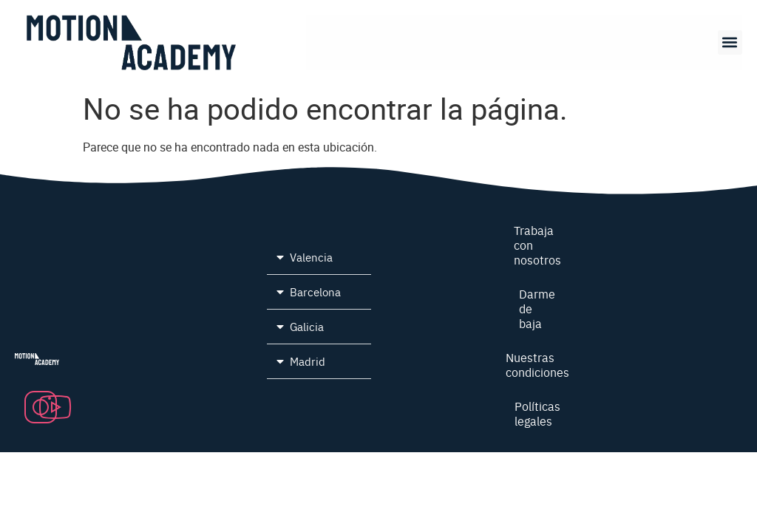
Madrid (308, 361)
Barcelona (315, 291)
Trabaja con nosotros (537, 245)
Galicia (307, 326)
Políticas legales (537, 413)
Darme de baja (537, 308)
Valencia (311, 257)
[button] (730, 42)
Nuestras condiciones (537, 364)
